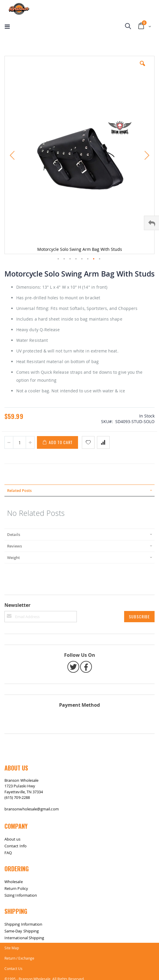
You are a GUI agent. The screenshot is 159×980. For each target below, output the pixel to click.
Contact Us (13, 968)
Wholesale (14, 882)
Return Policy (16, 888)
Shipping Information (23, 924)
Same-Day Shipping (22, 931)
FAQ (8, 853)
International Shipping (24, 938)
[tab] (79, 490)
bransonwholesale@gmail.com (32, 809)
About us (13, 839)
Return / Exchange (19, 958)
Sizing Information (21, 895)
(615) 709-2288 (17, 797)
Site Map (12, 948)
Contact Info (16, 846)
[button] (142, 68)
